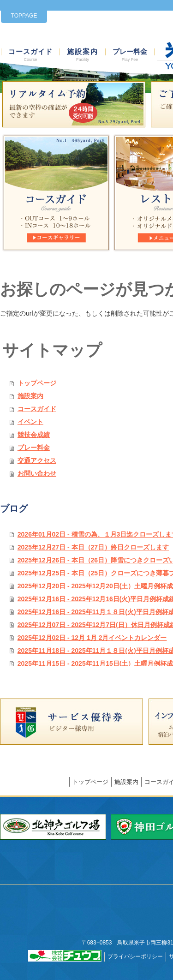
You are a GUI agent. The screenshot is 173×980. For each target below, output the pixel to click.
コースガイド (30, 55)
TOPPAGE (24, 16)
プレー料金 (130, 55)
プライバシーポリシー (135, 956)
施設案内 (83, 55)
